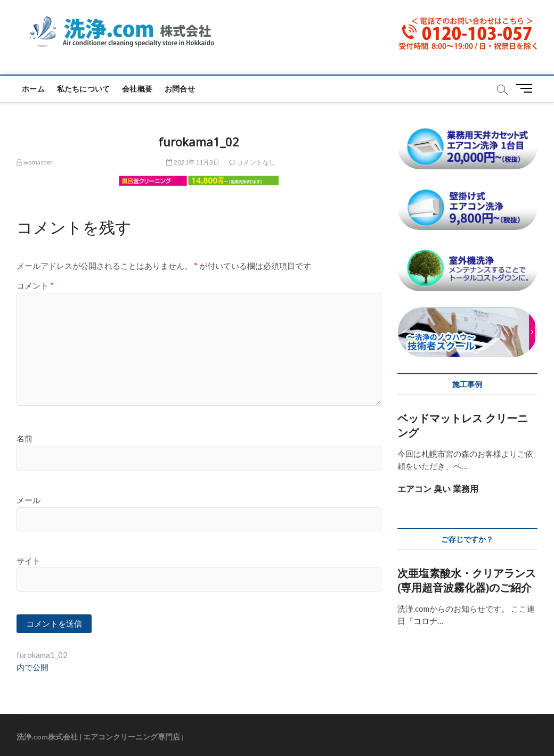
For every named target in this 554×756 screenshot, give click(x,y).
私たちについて (83, 89)
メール (28, 500)
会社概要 (137, 89)
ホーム (33, 89)
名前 (25, 438)
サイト (28, 561)
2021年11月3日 (193, 162)
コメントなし (252, 162)
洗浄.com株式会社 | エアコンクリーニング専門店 (98, 737)
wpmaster (35, 162)
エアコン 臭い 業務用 (438, 489)
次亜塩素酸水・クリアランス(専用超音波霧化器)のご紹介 (467, 580)
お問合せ (180, 89)
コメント (35, 285)
